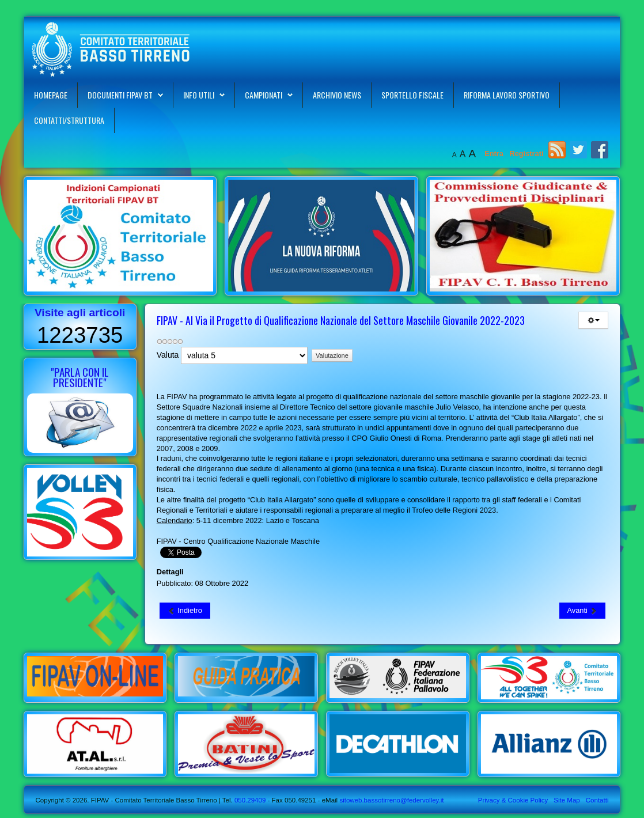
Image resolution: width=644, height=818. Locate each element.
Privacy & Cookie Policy (513, 800)
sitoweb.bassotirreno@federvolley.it (391, 800)
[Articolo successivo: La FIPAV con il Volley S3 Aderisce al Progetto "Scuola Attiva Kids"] (583, 611)
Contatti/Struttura (69, 120)
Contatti (597, 800)
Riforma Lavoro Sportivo (507, 95)
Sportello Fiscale (412, 95)
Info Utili (199, 95)
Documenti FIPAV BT (120, 95)
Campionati (264, 95)
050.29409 (249, 800)
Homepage (51, 95)
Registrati (526, 154)
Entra (495, 154)
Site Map (567, 800)
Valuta (168, 355)
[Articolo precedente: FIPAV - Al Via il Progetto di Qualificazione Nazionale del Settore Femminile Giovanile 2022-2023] (185, 611)
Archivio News (337, 95)
